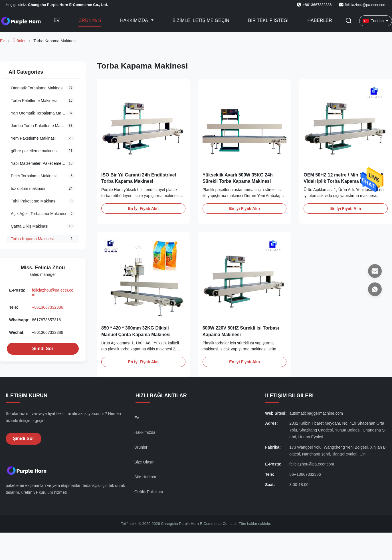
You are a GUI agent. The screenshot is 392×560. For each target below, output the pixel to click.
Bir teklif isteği (268, 20)
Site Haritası (145, 477)
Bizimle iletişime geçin (201, 20)
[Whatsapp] (375, 289)
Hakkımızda (135, 20)
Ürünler (19, 41)
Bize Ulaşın (145, 462)
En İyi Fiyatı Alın (144, 208)
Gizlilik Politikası (149, 492)
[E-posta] (375, 271)
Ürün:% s (90, 20)
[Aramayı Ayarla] (349, 21)
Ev (57, 20)
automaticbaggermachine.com (316, 413)
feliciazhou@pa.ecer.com (366, 5)
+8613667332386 (48, 307)
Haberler (320, 20)
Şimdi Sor (43, 349)
